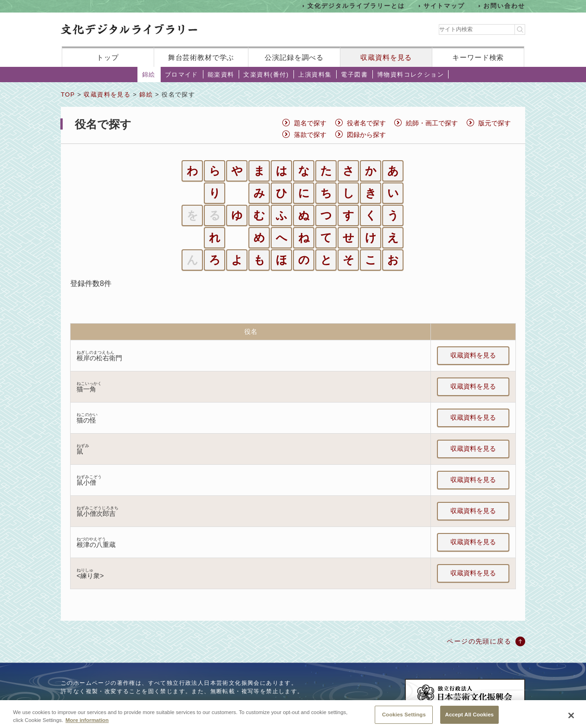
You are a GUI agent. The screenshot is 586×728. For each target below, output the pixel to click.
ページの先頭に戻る (479, 641)
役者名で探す (366, 123)
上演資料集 (315, 75)
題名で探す (310, 123)
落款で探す (310, 135)
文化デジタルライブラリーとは (356, 6)
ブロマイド (182, 75)
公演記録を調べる (294, 57)
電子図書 (354, 75)
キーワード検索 (478, 57)
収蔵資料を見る (386, 57)
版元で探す (495, 123)
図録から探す (366, 135)
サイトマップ (444, 6)
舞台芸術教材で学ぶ (201, 57)
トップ (108, 57)
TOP (68, 94)
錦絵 (149, 75)
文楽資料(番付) (266, 75)
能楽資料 (221, 75)
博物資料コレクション (410, 75)
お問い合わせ (504, 6)
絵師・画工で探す (432, 123)
